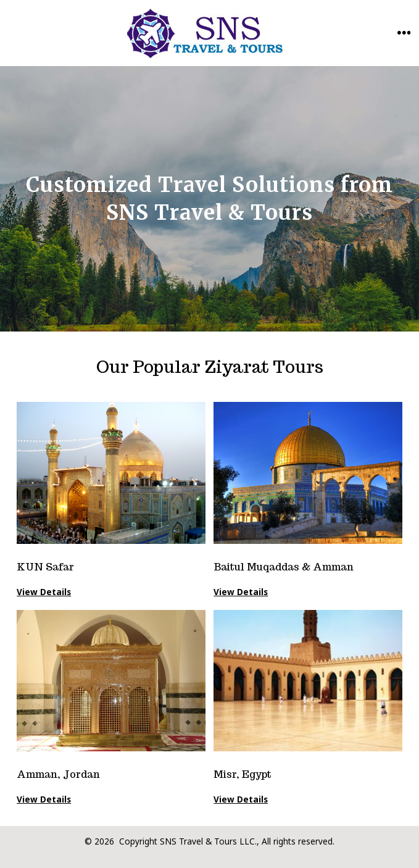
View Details (241, 799)
